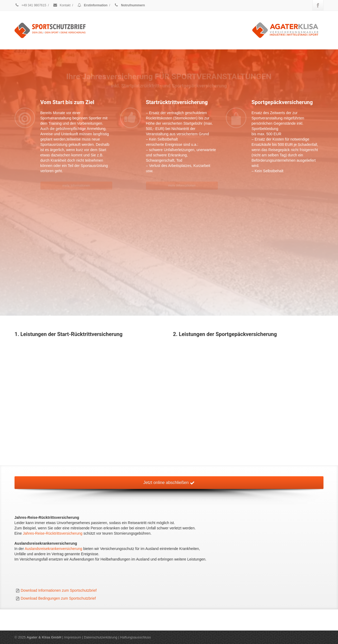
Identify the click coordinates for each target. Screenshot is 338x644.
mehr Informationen (76, 182)
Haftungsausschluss (135, 637)
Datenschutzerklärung (101, 637)
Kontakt (62, 5)
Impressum (73, 637)
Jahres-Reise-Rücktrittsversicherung (53, 533)
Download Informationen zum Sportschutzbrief (59, 590)
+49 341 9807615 (30, 5)
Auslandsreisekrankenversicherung (53, 549)
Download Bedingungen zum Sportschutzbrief (58, 598)
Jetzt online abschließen (169, 482)
